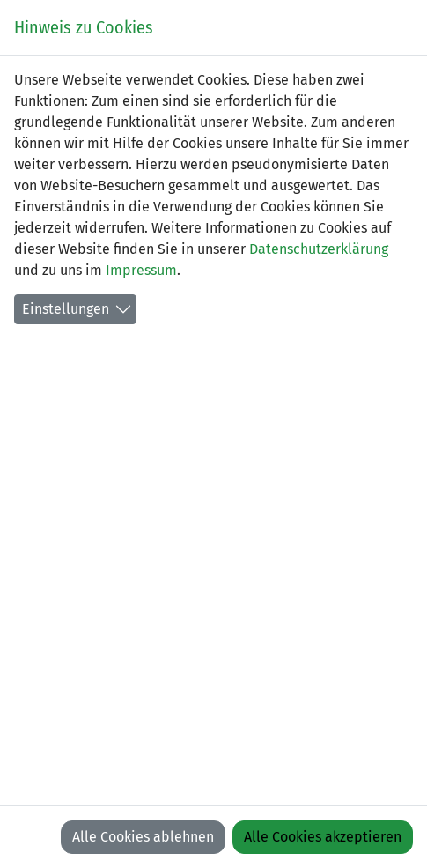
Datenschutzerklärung (319, 249)
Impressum (141, 270)
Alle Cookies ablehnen (143, 837)
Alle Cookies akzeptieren (323, 837)
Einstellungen (66, 309)
